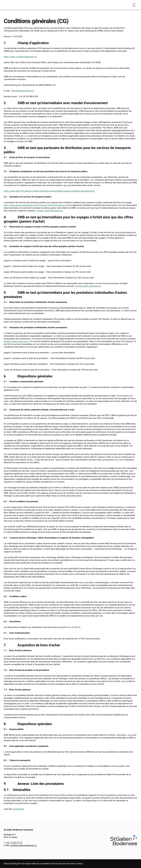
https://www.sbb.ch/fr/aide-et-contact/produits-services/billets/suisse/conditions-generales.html (49, 191)
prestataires (18, 809)
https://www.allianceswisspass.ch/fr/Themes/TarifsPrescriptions (34, 205)
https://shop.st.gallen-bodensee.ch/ (20, 57)
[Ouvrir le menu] (134, 5)
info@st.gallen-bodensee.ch (50, 211)
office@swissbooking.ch (23, 91)
